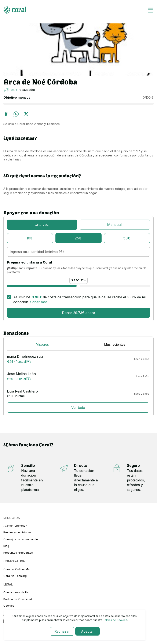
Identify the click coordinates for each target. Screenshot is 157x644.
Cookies (9, 606)
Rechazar (62, 631)
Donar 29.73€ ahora (78, 313)
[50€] (127, 238)
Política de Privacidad (18, 599)
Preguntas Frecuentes (18, 553)
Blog (6, 546)
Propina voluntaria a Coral (30, 262)
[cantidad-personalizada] (78, 252)
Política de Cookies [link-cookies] (115, 620)
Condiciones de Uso (17, 592)
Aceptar (87, 631)
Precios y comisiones (17, 532)
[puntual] (42, 225)
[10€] (30, 238)
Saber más (39, 302)
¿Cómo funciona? (15, 526)
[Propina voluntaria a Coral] (78, 286)
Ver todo (78, 408)
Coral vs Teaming (15, 576)
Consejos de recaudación (21, 539)
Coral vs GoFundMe (17, 569)
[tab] (42, 345)
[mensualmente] (115, 225)
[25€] (78, 238)
